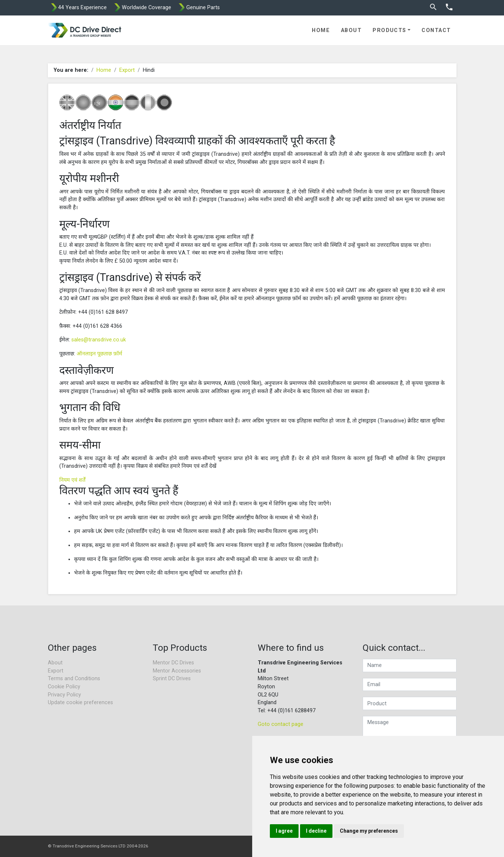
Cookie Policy (64, 687)
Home (321, 30)
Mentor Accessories (177, 671)
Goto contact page (281, 724)
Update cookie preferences (80, 703)
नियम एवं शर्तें (72, 480)
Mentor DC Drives (173, 663)
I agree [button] (284, 831)
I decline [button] (316, 831)
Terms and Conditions (74, 679)
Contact (436, 30)
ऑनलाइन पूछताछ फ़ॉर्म (99, 354)
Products (390, 30)
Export (127, 70)
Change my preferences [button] (369, 831)
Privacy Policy (64, 695)
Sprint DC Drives (172, 679)
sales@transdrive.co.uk (99, 340)
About (351, 30)
